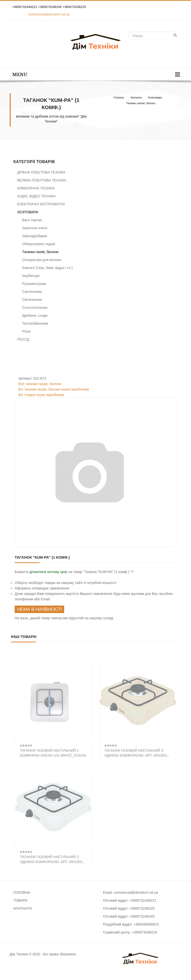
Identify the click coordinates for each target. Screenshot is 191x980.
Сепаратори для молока (42, 260)
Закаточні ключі (35, 228)
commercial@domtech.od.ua (49, 14)
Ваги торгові (32, 220)
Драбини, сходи (35, 315)
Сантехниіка (32, 292)
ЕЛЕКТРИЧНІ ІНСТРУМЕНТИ (41, 204)
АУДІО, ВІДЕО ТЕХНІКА (36, 196)
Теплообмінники (35, 323)
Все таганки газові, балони (40, 384)
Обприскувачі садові (39, 244)
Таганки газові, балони (141, 103)
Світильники (32, 300)
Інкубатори (31, 276)
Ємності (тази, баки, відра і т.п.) (47, 268)
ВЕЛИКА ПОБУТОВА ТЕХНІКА (42, 180)
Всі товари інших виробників (41, 395)
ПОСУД (23, 339)
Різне (26, 331)
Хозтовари (155, 97)
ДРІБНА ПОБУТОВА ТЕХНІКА (41, 172)
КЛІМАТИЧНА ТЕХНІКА (36, 188)
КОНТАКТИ (23, 908)
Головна (119, 97)
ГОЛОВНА (22, 892)
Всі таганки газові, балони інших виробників (54, 389)
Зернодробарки (35, 236)
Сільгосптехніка (35, 308)
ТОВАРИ (20, 900)
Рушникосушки (34, 284)
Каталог (136, 97)
